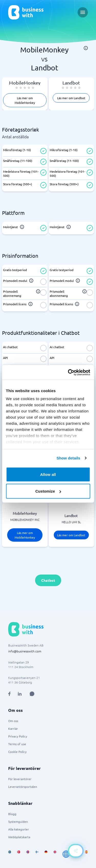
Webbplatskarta (19, 837)
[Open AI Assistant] (32, 694)
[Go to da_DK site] (19, 854)
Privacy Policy (18, 736)
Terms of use (17, 744)
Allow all (48, 474)
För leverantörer (20, 779)
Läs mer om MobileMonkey (25, 100)
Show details (68, 458)
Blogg (12, 814)
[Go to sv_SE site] (10, 854)
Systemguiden (18, 821)
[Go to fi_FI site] (37, 854)
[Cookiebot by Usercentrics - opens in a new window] (68, 373)
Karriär (13, 728)
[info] (86, 48)
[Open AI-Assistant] (76, 851)
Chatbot (48, 580)
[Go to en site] (66, 854)
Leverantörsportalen (23, 787)
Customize (48, 491)
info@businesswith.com (25, 651)
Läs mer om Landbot (71, 98)
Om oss (13, 721)
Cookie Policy (17, 752)
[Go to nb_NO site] (28, 854)
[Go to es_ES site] (86, 854)
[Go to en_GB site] (55, 854)
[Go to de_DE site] (46, 854)
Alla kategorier (19, 829)
